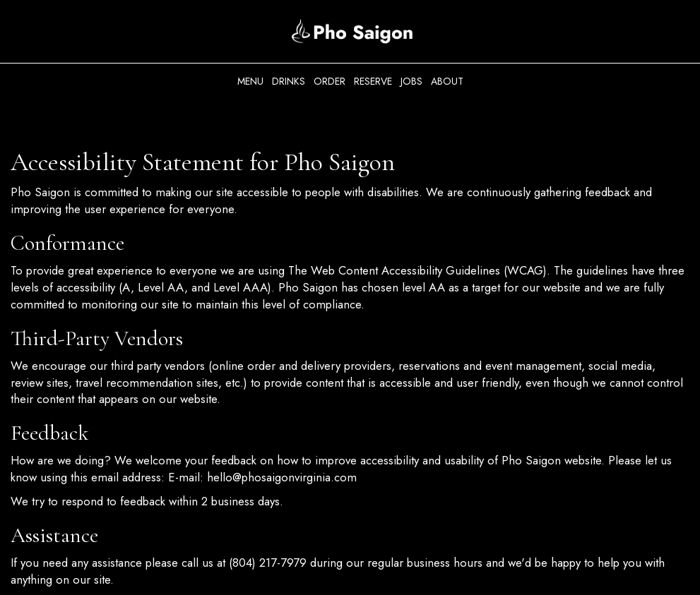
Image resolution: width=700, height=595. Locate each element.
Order (330, 81)
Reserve (373, 81)
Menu (250, 81)
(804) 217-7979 (268, 563)
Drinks (289, 81)
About (447, 81)
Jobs (411, 81)
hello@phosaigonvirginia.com (282, 477)
